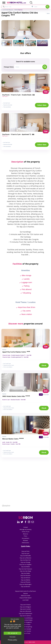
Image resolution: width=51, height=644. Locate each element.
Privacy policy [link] (12, 640)
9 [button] (34, 131)
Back (48, 13)
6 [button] (31, 91)
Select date (42, 105)
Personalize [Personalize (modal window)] (13, 637)
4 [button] (27, 91)
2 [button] (23, 91)
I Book (44, 365)
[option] (25, 83)
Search (47, 7)
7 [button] (30, 131)
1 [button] (21, 91)
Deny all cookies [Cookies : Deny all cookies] (15, 619)
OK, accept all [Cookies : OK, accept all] (12, 633)
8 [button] (32, 131)
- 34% (41, 394)
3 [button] (25, 91)
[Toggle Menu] (4, 3)
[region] (25, 491)
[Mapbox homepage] (6, 506)
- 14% (41, 437)
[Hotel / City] (16, 7)
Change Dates (9, 67)
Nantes (20, 10)
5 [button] (29, 91)
